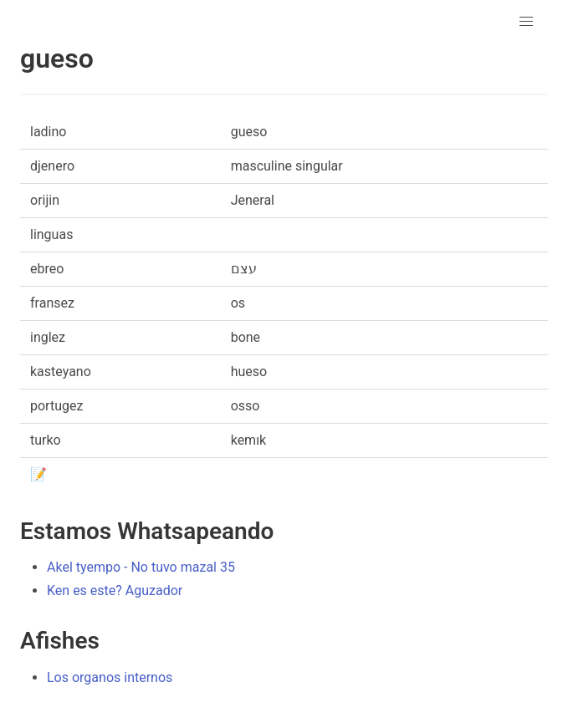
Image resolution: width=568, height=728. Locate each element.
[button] (526, 22)
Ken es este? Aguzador (115, 591)
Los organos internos (110, 677)
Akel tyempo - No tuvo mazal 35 (141, 567)
